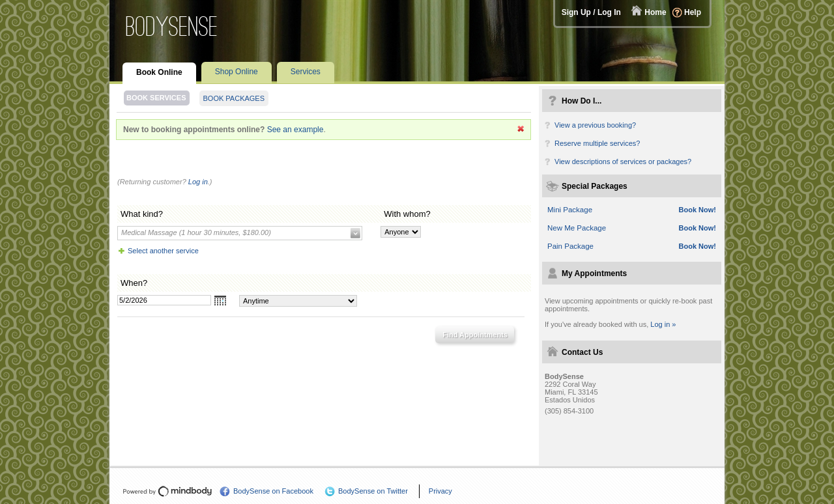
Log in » (663, 324)
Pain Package (570, 246)
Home (655, 12)
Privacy (440, 491)
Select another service (163, 251)
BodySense (172, 26)
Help (693, 12)
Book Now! (697, 210)
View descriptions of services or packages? (623, 161)
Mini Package (570, 210)
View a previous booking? (595, 125)
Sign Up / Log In (591, 12)
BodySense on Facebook (273, 491)
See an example (295, 130)
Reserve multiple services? (597, 143)
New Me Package (577, 228)
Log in (198, 182)
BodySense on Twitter (373, 491)
